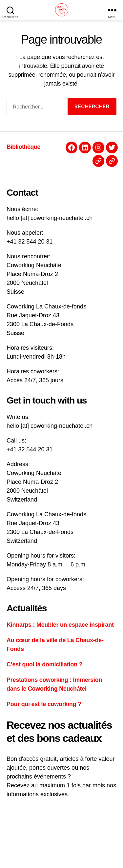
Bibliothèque (23, 147)
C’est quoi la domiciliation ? (44, 664)
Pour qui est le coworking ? (44, 704)
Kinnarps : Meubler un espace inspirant (60, 625)
